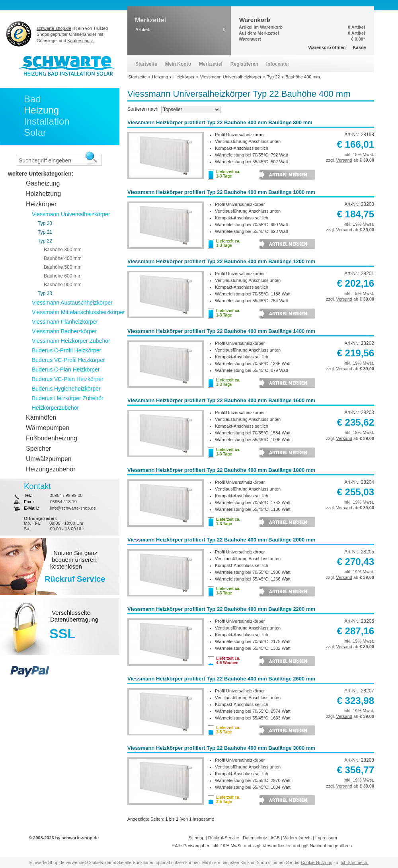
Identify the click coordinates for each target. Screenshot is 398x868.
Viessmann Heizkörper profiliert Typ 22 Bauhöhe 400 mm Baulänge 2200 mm (221, 609)
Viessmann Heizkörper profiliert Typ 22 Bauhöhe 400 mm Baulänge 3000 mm (221, 748)
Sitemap (196, 838)
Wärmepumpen (48, 428)
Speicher (38, 449)
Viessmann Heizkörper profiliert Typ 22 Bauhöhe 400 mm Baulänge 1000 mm (221, 192)
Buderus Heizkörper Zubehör (68, 398)
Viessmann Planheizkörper (65, 322)
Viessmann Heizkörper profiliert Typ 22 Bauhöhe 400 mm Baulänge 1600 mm (221, 400)
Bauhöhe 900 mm (63, 285)
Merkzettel (211, 64)
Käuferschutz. (81, 41)
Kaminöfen (41, 417)
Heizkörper (41, 204)
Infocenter (278, 64)
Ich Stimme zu (355, 862)
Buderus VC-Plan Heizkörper (68, 379)
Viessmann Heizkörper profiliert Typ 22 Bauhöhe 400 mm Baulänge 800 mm (220, 122)
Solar (35, 132)
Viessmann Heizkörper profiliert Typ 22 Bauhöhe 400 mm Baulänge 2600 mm (221, 679)
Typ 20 (45, 223)
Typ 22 (45, 241)
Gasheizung (43, 183)
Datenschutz (255, 838)
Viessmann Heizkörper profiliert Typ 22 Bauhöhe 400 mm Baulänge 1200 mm (221, 261)
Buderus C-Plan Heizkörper (66, 369)
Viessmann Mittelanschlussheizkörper (78, 312)
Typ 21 (45, 232)
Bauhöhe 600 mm (63, 276)
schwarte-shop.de (54, 28)
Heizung (41, 110)
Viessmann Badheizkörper (64, 331)
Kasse (359, 47)
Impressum (326, 838)
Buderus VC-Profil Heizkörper (68, 360)
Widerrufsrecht (298, 838)
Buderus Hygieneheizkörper (66, 389)
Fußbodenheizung (52, 438)
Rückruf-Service (224, 838)
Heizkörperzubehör (55, 408)
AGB (275, 838)
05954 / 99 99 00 (66, 495)
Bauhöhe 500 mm (63, 267)
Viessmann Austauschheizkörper (72, 303)
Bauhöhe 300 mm (63, 250)
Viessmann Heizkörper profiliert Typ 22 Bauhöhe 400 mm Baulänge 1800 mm (221, 470)
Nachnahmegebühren (331, 846)
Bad (32, 99)
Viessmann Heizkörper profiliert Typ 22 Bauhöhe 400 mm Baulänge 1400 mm (221, 331)
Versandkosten (277, 846)
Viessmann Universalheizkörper (71, 214)
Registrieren (244, 64)
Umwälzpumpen (49, 459)
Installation (47, 121)
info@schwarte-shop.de (73, 508)
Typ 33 (45, 293)
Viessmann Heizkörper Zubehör (71, 341)
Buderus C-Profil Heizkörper (66, 350)
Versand (344, 160)
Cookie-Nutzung (317, 862)
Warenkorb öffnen (327, 47)
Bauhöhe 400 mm (63, 258)
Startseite (146, 64)
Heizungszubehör (51, 469)
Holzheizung (43, 194)
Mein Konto (178, 64)
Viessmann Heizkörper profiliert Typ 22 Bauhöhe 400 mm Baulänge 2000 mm (221, 540)
